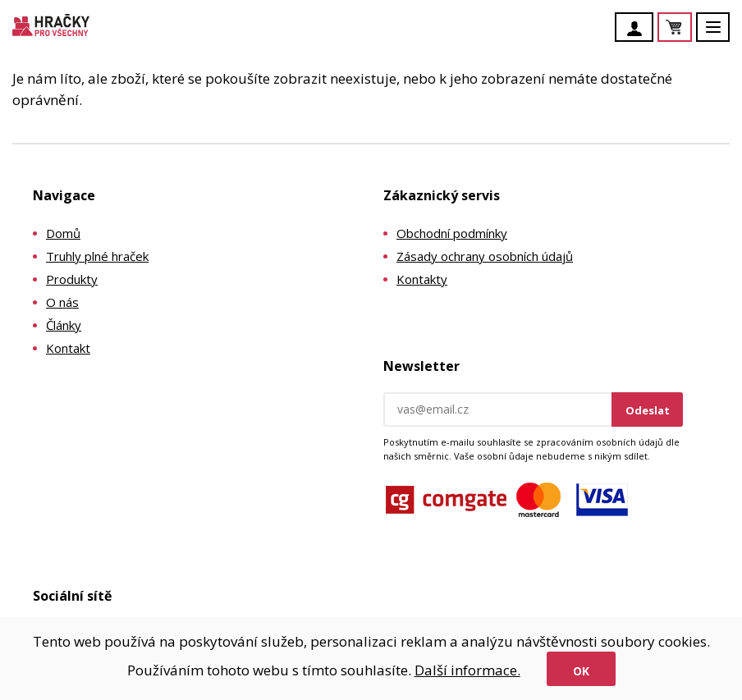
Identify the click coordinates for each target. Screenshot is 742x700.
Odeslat (648, 410)
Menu (722, 35)
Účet (639, 29)
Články (64, 325)
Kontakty (422, 279)
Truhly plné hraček (97, 256)
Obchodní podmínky (452, 233)
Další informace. (467, 670)
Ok (581, 671)
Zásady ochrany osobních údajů (485, 256)
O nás (62, 302)
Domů (63, 233)
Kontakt (68, 348)
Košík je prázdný (691, 28)
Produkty (72, 279)
